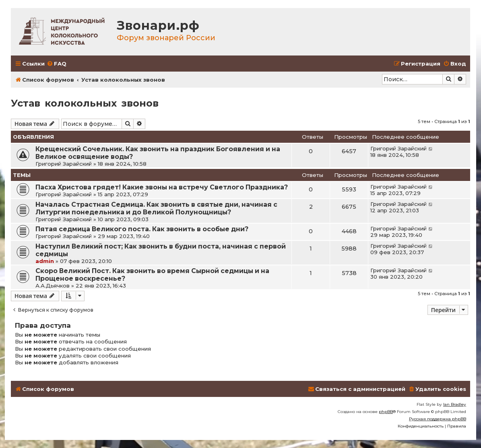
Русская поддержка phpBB (438, 419)
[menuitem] (57, 64)
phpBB (386, 412)
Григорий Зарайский (64, 164)
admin (45, 261)
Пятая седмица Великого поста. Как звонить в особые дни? (142, 229)
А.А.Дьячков (53, 286)
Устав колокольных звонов (85, 103)
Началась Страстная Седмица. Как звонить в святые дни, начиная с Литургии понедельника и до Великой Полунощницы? (156, 208)
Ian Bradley (455, 404)
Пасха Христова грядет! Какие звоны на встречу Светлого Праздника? (162, 187)
